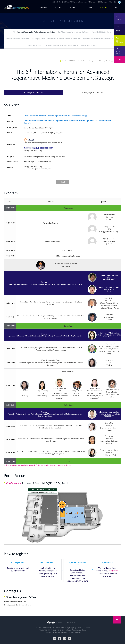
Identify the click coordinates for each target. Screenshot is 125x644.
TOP (120, 62)
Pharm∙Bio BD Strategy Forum (102, 32)
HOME (60, 61)
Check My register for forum (92, 93)
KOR (110, 2)
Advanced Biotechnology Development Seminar (62, 45)
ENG (115, 2)
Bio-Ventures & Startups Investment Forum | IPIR (64, 39)
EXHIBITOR (73, 7)
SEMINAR (104, 7)
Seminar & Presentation (89, 45)
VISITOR (89, 7)
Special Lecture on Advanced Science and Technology (101, 39)
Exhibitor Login (102, 2)
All (14, 32)
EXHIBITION (42, 7)
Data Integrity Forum (38, 39)
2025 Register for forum (33, 93)
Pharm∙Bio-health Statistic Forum (17, 39)
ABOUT (58, 7)
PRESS (114, 7)
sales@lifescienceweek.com (20, 605)
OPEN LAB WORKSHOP (36, 45)
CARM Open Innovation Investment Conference (73, 32)
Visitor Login (92, 2)
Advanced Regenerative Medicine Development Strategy (36, 32)
